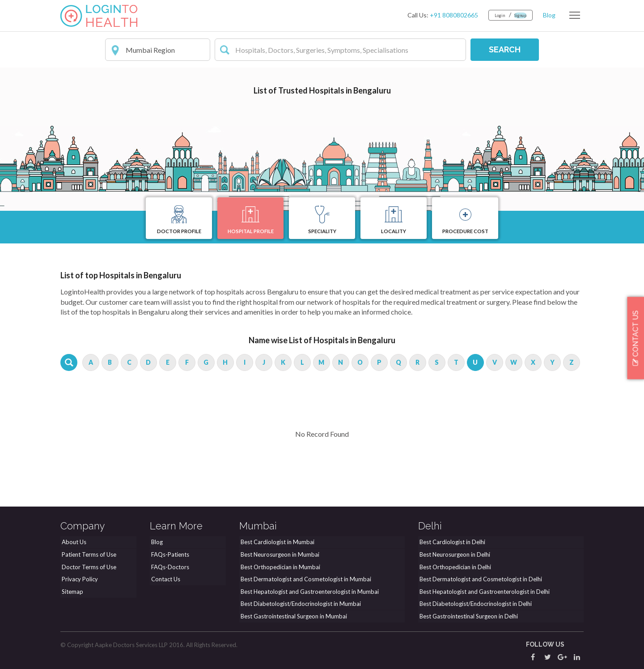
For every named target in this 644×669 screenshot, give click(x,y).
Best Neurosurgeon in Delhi (453, 556)
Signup (516, 15)
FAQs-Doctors (169, 568)
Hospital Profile (251, 221)
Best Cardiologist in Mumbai (276, 544)
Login (489, 15)
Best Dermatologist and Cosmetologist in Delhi (479, 580)
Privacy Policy (78, 580)
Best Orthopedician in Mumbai (279, 568)
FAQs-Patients (169, 556)
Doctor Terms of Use (88, 568)
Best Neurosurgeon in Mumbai (279, 556)
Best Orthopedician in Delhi (454, 568)
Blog (549, 15)
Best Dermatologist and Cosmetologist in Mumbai (305, 580)
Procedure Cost (465, 221)
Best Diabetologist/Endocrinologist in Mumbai (299, 603)
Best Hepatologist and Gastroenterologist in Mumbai (308, 592)
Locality (394, 221)
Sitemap (71, 592)
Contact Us (164, 580)
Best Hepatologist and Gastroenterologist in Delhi (483, 592)
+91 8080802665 (440, 15)
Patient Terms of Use (88, 556)
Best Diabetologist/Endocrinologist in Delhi (474, 603)
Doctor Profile (179, 221)
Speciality (322, 221)
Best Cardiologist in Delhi (451, 544)
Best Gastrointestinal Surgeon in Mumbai (292, 615)
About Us (73, 544)
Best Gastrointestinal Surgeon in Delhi (467, 615)
